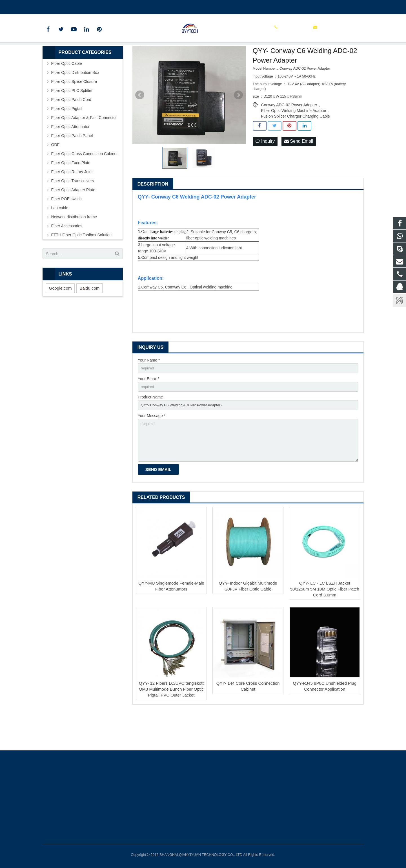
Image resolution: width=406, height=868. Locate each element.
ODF (56, 173)
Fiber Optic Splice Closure (74, 110)
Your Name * (149, 388)
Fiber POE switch (66, 227)
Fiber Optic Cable (67, 92)
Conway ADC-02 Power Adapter (289, 133)
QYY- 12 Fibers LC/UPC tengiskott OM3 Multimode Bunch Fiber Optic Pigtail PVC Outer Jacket (171, 725)
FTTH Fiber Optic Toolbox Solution (82, 263)
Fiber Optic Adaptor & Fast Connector (84, 146)
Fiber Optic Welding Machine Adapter (294, 139)
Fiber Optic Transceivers (73, 209)
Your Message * (152, 447)
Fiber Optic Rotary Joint (72, 200)
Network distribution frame (74, 245)
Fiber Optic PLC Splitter (72, 119)
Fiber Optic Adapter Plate (73, 218)
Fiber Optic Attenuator (70, 155)
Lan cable (60, 236)
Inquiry (265, 170)
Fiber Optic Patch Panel (72, 164)
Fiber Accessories (67, 254)
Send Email (299, 170)
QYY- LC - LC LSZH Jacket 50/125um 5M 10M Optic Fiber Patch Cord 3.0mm (325, 625)
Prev (140, 123)
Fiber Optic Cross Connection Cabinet (85, 182)
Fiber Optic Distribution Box (75, 101)
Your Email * (149, 408)
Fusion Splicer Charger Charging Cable (296, 144)
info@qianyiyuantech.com (109, 6)
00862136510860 (62, 6)
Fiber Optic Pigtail (67, 137)
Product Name (150, 428)
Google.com (60, 316)
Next (238, 123)
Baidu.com (89, 316)
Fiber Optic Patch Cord (71, 128)
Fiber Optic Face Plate (71, 191)
